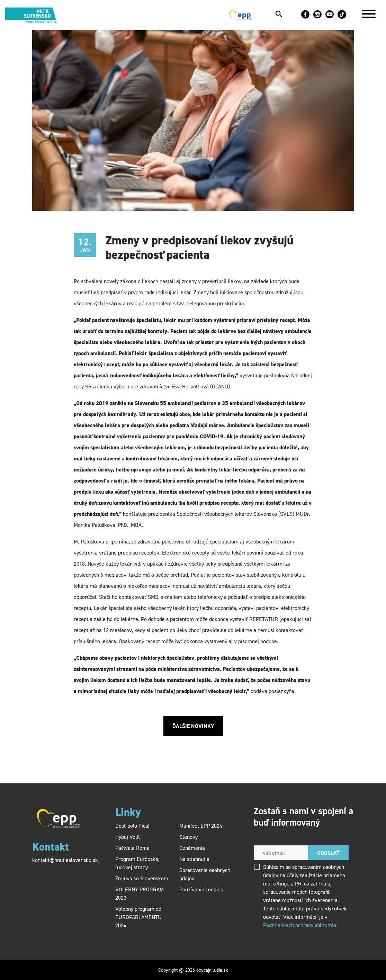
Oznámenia (192, 848)
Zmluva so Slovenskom (142, 878)
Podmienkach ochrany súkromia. (300, 925)
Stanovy (188, 837)
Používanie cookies (201, 889)
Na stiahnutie (194, 859)
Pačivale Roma (132, 848)
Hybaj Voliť (128, 837)
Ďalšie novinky (193, 726)
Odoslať (328, 853)
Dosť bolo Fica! (132, 826)
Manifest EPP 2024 (201, 826)
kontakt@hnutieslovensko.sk (65, 860)
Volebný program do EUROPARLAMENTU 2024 (138, 917)
